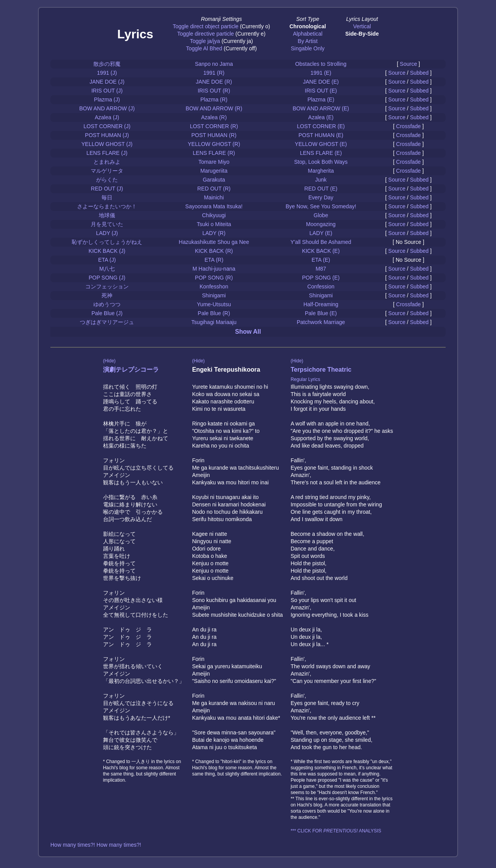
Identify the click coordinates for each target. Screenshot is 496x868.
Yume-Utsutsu (214, 304)
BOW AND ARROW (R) (214, 108)
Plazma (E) (321, 99)
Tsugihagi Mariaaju (214, 322)
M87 (321, 269)
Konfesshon (214, 286)
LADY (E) (321, 233)
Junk (321, 180)
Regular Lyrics (305, 379)
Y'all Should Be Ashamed (321, 242)
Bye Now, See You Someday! (321, 206)
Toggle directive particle (205, 34)
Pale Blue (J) (107, 313)
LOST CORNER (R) (214, 126)
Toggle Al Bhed (204, 48)
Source (408, 64)
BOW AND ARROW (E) (321, 108)
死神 (107, 295)
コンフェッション (107, 286)
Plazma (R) (214, 99)
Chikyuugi (214, 215)
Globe (321, 215)
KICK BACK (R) (214, 251)
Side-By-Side (362, 34)
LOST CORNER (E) (321, 126)
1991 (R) (214, 73)
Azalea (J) (107, 117)
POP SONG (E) (321, 278)
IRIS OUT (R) (214, 91)
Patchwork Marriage (321, 322)
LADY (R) (214, 233)
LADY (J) (107, 233)
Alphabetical (308, 34)
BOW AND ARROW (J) (107, 108)
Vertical (362, 26)
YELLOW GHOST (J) (107, 144)
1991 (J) (107, 73)
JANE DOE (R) (214, 82)
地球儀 (107, 215)
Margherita (321, 171)
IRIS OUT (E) (321, 91)
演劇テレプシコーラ (131, 370)
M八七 (107, 269)
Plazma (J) (107, 99)
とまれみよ (107, 162)
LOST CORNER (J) (107, 126)
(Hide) (109, 361)
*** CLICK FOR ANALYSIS (336, 831)
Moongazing (321, 224)
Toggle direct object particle (206, 26)
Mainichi (214, 197)
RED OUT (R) (214, 189)
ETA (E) (321, 260)
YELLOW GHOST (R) (214, 144)
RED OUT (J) (107, 189)
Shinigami (214, 295)
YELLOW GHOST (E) (321, 144)
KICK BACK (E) (321, 251)
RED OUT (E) (321, 189)
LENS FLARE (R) (214, 153)
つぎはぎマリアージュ (107, 322)
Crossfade (408, 126)
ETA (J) (107, 260)
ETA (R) (214, 260)
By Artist (307, 41)
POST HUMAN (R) (214, 135)
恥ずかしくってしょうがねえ (107, 242)
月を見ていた (107, 224)
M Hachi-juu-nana (214, 269)
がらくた (107, 180)
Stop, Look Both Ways (321, 162)
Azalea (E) (321, 117)
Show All (248, 332)
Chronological (308, 26)
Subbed (419, 73)
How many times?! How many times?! (96, 845)
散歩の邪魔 (107, 64)
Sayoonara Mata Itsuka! (214, 206)
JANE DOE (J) (107, 82)
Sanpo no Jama (214, 64)
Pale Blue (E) (321, 313)
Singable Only (307, 48)
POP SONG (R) (214, 278)
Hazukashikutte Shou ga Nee (214, 242)
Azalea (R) (214, 117)
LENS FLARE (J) (107, 153)
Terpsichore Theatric (321, 370)
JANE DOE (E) (321, 82)
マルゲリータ (107, 171)
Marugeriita (214, 171)
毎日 (107, 197)
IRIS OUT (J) (107, 91)
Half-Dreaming (321, 304)
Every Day (321, 197)
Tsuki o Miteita (214, 224)
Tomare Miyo (214, 162)
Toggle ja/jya (205, 41)
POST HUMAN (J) (107, 135)
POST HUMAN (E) (321, 135)
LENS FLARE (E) (321, 153)
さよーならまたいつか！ (107, 206)
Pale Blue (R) (214, 313)
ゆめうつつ (107, 304)
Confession (321, 286)
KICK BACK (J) (107, 251)
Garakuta (214, 180)
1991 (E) (321, 73)
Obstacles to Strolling (321, 64)
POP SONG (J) (107, 278)
